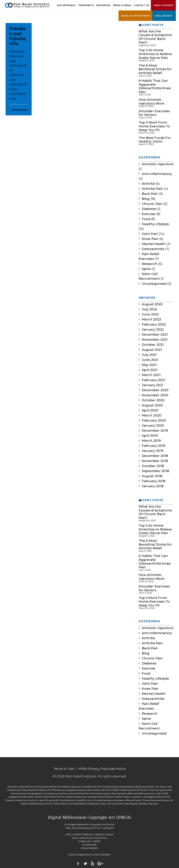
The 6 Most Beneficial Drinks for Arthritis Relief (155, 69)
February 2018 (154, 481)
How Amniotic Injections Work (151, 102)
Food (146, 219)
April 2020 (150, 410)
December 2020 (155, 390)
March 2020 (152, 415)
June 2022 (150, 314)
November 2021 (155, 340)
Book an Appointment (136, 16)
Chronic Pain (152, 204)
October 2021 (153, 345)
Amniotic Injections (158, 164)
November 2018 (155, 461)
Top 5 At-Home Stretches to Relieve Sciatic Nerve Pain (155, 54)
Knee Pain (150, 239)
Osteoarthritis (153, 249)
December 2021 (155, 335)
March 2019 (151, 441)
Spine (146, 269)
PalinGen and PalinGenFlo (18, 36)
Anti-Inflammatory (157, 174)
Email (84, 848)
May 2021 (149, 365)
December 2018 (155, 456)
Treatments (86, 5)
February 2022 (154, 324)
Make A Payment (164, 5)
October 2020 (153, 400)
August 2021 (152, 350)
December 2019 (155, 431)
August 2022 (152, 304)
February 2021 (153, 380)
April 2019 (150, 436)
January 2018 (153, 486)
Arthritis (148, 184)
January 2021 (153, 385)
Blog (146, 199)
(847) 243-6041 (164, 16)
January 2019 (153, 451)
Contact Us (142, 5)
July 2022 (149, 309)
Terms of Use (64, 769)
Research (150, 264)
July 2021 (149, 355)
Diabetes (149, 209)
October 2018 (153, 466)
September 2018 (155, 471)
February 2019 (154, 446)
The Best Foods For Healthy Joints (155, 140)
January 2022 (153, 330)
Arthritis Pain (152, 189)
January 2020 (153, 426)
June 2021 (150, 360)
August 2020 (152, 405)
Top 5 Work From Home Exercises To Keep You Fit (154, 126)
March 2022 (151, 319)
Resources (103, 5)
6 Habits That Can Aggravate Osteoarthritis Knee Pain (155, 86)
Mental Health (154, 244)
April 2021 (150, 370)
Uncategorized (154, 284)
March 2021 (151, 375)
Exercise (149, 214)
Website (93, 848)
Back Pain (150, 194)
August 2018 (152, 476)
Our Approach (66, 5)
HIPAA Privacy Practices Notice (102, 769)
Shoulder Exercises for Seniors (154, 113)
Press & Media (122, 5)
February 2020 (154, 420)
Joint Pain (150, 234)
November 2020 (155, 395)
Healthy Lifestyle (155, 224)
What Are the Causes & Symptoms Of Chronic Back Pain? (155, 37)
